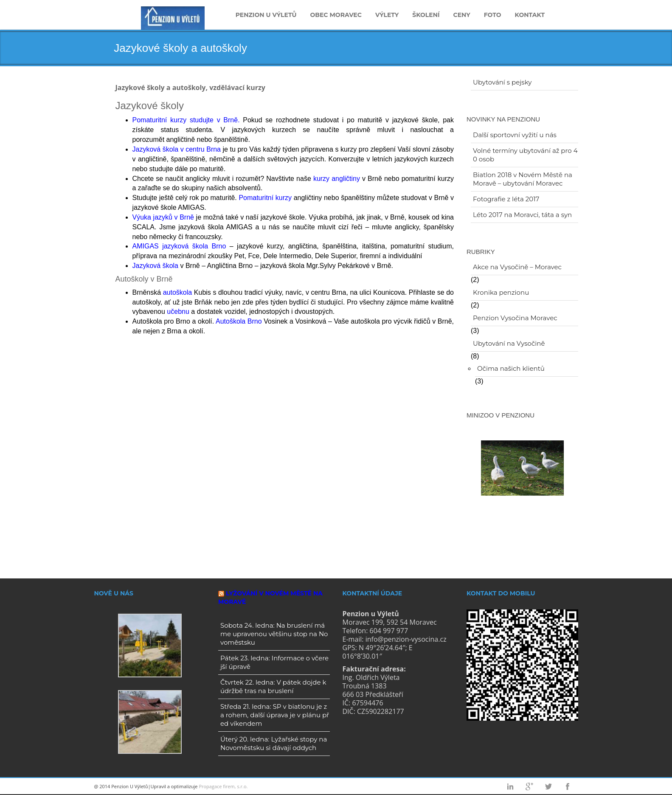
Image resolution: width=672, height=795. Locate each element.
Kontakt (530, 15)
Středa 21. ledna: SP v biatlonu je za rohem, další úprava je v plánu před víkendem (275, 715)
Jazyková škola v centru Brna (177, 149)
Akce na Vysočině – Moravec (517, 267)
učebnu (178, 312)
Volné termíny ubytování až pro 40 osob (525, 155)
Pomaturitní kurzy (265, 198)
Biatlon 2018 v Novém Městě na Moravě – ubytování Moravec (523, 179)
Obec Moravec (336, 15)
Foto (493, 15)
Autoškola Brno (239, 321)
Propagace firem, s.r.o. (223, 786)
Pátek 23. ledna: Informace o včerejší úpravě (274, 662)
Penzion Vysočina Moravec (515, 318)
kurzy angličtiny (337, 179)
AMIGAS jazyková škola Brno (179, 246)
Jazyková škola (156, 266)
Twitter (548, 787)
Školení (426, 15)
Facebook (568, 787)
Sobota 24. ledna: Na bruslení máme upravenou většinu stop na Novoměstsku (274, 634)
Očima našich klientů (511, 368)
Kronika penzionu (501, 292)
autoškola (178, 292)
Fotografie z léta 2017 (506, 199)
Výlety (387, 15)
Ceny (462, 15)
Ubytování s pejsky (502, 82)
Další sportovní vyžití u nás (515, 135)
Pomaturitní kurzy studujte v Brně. (186, 120)
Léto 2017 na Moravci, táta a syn (522, 215)
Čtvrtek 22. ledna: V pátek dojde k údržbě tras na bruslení (273, 686)
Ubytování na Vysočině (509, 343)
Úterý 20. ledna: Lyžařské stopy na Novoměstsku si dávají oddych (274, 743)
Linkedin (510, 787)
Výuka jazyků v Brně (163, 217)
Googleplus (529, 787)
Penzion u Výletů (266, 15)
